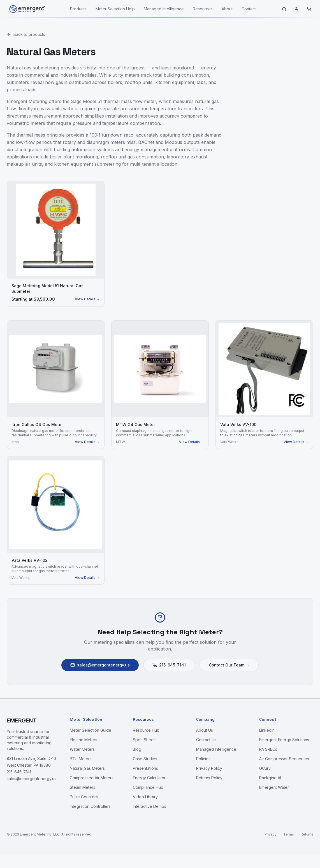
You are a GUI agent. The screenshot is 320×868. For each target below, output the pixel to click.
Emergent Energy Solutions (284, 740)
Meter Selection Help (115, 9)
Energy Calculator (149, 778)
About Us (205, 730)
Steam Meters (83, 787)
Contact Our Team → (229, 665)
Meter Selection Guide (91, 730)
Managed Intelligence (164, 9)
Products (78, 9)
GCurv (265, 768)
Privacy (271, 834)
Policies (203, 759)
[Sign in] (296, 9)
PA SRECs (268, 749)
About (227, 9)
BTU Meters (81, 759)
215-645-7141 (169, 665)
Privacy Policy (209, 768)
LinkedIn (267, 730)
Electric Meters (84, 740)
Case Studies (145, 759)
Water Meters (82, 749)
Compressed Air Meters (92, 778)
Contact (249, 9)
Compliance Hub (148, 787)
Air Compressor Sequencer (284, 759)
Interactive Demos (149, 806)
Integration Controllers (90, 806)
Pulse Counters (84, 797)
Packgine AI (270, 778)
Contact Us (206, 740)
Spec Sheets (145, 740)
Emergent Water (274, 787)
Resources (203, 9)
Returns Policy (209, 778)
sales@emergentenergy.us (100, 665)
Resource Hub (146, 730)
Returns (307, 834)
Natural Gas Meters (87, 768)
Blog (137, 749)
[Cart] (309, 9)
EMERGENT (22, 720)
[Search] (284, 9)
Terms (289, 834)
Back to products (26, 34)
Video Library (145, 797)
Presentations (145, 768)
